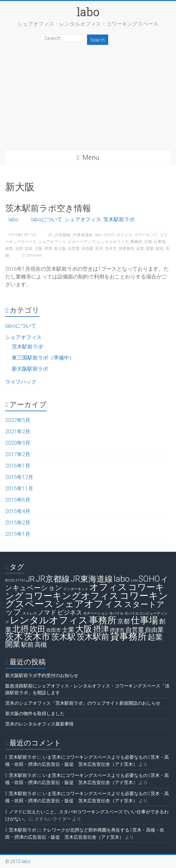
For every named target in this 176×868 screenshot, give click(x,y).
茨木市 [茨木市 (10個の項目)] (37, 637)
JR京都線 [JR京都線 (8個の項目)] (53, 579)
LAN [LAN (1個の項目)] (134, 581)
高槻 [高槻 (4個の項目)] (41, 645)
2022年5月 (18, 420)
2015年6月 (18, 500)
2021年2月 (18, 432)
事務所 (136, 242)
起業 (140, 249)
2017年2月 (18, 454)
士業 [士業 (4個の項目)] (68, 630)
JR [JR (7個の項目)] (30, 579)
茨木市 (111, 249)
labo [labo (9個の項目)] (122, 579)
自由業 (87, 249)
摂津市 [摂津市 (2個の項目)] (117, 630)
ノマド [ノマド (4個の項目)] (47, 612)
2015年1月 (18, 534)
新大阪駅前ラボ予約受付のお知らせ (42, 675)
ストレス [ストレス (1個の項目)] (30, 613)
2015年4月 (18, 511)
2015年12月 (19, 477)
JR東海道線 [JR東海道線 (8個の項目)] (92, 579)
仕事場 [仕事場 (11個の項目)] (144, 620)
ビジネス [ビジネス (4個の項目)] (70, 612)
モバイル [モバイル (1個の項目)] (116, 613)
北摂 (19, 249)
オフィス (124, 235)
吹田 (29, 249)
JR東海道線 (82, 235)
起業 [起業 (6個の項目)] (155, 637)
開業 (150, 249)
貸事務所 (126, 249)
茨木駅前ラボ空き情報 (48, 208)
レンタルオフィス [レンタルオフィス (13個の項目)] (49, 620)
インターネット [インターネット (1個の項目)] (76, 589)
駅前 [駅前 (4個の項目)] (27, 645)
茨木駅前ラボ (119, 219)
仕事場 (160, 242)
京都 (148, 242)
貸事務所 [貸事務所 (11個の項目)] (128, 637)
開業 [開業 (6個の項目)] (13, 644)
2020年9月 (18, 443)
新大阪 (60, 249)
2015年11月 (19, 488)
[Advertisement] (88, 102)
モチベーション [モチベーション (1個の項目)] (96, 613)
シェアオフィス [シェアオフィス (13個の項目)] (89, 604)
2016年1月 (18, 466)
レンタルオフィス (113, 242)
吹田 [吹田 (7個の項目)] (37, 629)
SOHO (109, 235)
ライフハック (21, 382)
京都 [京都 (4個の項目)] (124, 621)
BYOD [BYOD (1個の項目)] (10, 581)
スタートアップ (81, 242)
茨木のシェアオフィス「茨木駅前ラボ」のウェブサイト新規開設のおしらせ (83, 703)
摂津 (48, 249)
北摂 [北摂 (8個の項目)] (21, 629)
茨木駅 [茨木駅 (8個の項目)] (63, 637)
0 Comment (30, 255)
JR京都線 (62, 235)
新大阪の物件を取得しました (35, 713)
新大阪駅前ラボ (30, 369)
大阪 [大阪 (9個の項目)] (84, 629)
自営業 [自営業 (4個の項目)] (135, 630)
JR (50, 235)
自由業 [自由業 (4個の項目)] (154, 630)
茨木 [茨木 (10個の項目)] (14, 637)
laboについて (47, 219)
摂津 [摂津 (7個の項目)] (101, 629)
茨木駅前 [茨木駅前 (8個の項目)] (93, 637)
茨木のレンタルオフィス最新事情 (39, 724)
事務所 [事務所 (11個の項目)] (103, 620)
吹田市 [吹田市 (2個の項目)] (54, 630)
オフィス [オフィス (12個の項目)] (108, 587)
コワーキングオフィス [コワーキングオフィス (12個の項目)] (72, 596)
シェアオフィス (83, 219)
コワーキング (146, 235)
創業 (9, 249)
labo (88, 12)
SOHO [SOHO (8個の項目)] (149, 579)
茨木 (99, 249)
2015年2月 (18, 523)
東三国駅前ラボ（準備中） (43, 358)
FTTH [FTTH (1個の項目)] (20, 581)
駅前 (160, 249)
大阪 (38, 249)
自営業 (74, 249)
